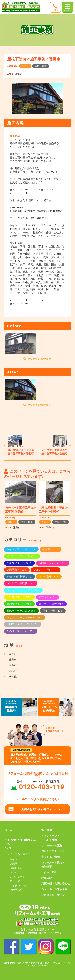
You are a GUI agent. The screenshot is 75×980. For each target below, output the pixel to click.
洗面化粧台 (16, 868)
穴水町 (13, 671)
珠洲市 (19, 74)
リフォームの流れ (52, 846)
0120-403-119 (42, 787)
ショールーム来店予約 (54, 889)
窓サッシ (47, 597)
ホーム (8, 830)
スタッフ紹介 (49, 872)
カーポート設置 (51, 604)
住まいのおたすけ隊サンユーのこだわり (20, 844)
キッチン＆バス (19, 886)
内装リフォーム (19, 597)
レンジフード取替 (21, 583)
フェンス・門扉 (46, 570)
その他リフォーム (21, 631)
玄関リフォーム (19, 604)
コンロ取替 (49, 577)
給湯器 (13, 864)
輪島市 (13, 665)
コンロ (13, 872)
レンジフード (17, 877)
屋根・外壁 (41, 66)
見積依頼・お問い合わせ (56, 884)
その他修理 (16, 890)
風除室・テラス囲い (21, 611)
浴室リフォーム (19, 563)
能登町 (13, 654)
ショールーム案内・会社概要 (53, 865)
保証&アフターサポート (55, 851)
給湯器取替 (17, 570)
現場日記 (47, 878)
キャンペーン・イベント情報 (50, 838)
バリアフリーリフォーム (25, 617)
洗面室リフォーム (53, 563)
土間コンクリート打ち (23, 624)
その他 (13, 677)
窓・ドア (15, 881)
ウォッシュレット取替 (23, 590)
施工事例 (47, 830)
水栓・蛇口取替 (19, 577)
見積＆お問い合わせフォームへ (41, 809)
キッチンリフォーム (22, 556)
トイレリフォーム (21, 549)
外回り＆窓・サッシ (53, 895)
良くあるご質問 (50, 857)
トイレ (13, 859)
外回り (25, 66)
